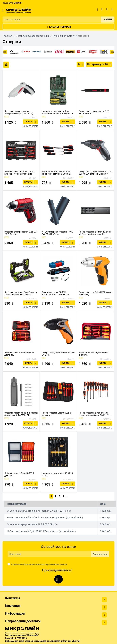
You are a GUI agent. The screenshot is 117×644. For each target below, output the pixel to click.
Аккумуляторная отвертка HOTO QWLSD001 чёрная (57, 233)
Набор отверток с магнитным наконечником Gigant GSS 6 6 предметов (56, 173)
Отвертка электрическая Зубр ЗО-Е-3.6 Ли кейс (21, 233)
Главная (7, 36)
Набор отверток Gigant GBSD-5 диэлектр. (94, 354)
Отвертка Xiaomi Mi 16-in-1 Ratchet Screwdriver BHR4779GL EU (21, 414)
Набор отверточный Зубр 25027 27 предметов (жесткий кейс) (20, 173)
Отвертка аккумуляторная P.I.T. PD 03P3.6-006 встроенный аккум (95, 173)
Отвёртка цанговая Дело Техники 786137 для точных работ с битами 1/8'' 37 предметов (21, 293)
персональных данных (56, 564)
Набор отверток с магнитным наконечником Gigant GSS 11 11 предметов (94, 414)
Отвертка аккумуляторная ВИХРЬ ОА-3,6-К (58, 354)
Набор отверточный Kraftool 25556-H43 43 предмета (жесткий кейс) (58, 112)
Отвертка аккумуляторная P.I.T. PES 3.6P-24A (94, 112)
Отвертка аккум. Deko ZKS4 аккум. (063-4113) (95, 293)
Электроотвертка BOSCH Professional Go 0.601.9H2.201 (56, 293)
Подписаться (100, 554)
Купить (28, 122)
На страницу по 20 (99, 65)
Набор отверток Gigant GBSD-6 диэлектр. (56, 414)
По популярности (81, 65)
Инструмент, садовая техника (32, 36)
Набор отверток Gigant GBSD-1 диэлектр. (19, 474)
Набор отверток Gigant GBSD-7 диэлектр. (19, 354)
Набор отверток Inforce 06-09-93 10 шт (57, 474)
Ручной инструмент (64, 36)
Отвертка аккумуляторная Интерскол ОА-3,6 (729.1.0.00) (19, 112)
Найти (108, 20)
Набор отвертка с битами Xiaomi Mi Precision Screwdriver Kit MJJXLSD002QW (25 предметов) (95, 233)
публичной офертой (70, 641)
